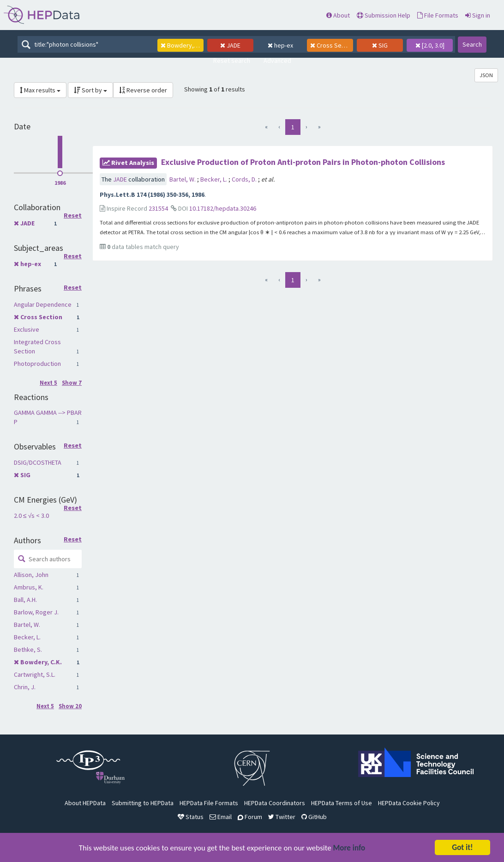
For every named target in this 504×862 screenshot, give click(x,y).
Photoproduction (37, 364)
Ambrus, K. (29, 587)
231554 (158, 208)
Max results (40, 90)
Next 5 (48, 383)
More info (349, 848)
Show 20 (70, 706)
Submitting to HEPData (143, 803)
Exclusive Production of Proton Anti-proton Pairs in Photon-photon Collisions (303, 162)
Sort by (90, 90)
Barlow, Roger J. (36, 612)
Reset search (232, 61)
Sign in (478, 15)
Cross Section (41, 317)
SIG (25, 475)
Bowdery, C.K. (41, 662)
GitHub (314, 817)
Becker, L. (27, 637)
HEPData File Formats (209, 803)
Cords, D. (245, 179)
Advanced (277, 61)
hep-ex (31, 264)
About (338, 15)
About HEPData (85, 803)
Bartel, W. (27, 625)
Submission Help (384, 15)
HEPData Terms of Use (342, 803)
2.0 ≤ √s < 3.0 (31, 516)
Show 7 (72, 383)
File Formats (438, 15)
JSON (486, 75)
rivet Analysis (128, 163)
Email (221, 817)
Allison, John (31, 575)
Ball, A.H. (25, 600)
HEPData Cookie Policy (409, 803)
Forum (250, 817)
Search (472, 44)
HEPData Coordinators (275, 803)
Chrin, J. (25, 687)
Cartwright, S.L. (35, 674)
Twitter (282, 817)
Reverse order (143, 90)
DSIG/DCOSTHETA (38, 462)
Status (191, 817)
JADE (27, 223)
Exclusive (27, 329)
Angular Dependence (43, 304)
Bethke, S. (28, 650)
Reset (73, 216)
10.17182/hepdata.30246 (223, 208)
